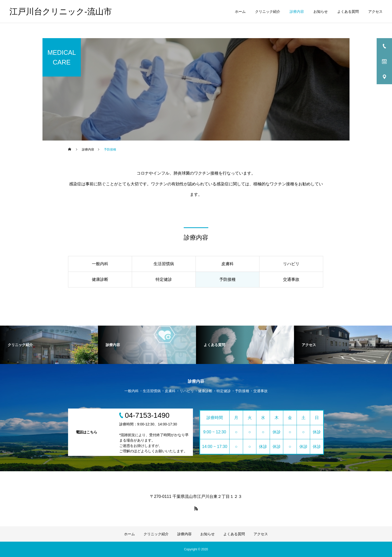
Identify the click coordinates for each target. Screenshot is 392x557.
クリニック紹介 (268, 12)
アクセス (375, 12)
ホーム (240, 12)
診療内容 (297, 12)
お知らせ (321, 12)
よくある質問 (348, 12)
